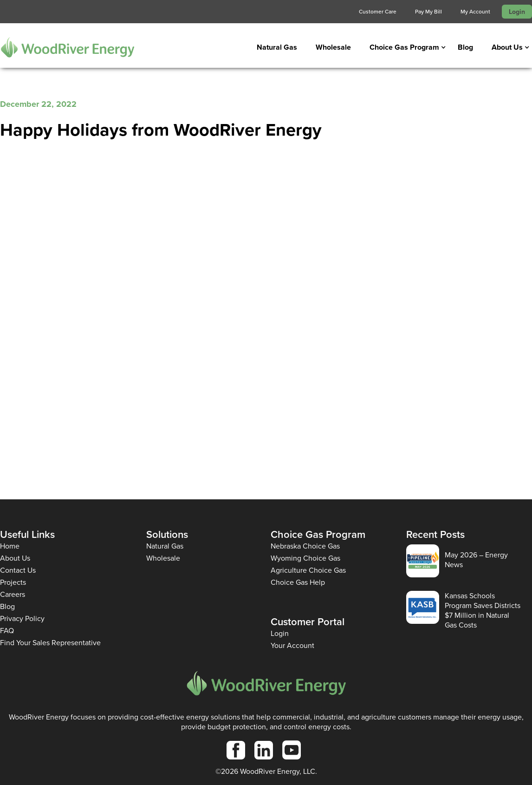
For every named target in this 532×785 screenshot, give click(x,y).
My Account (475, 11)
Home (10, 546)
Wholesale (333, 47)
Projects (13, 582)
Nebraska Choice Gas (305, 546)
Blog (465, 47)
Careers (13, 594)
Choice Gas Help (298, 582)
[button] (404, 47)
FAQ (7, 631)
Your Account (292, 645)
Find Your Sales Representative (50, 643)
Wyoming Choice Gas (305, 558)
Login (517, 12)
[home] (67, 47)
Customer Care (378, 11)
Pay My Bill (428, 11)
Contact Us (18, 570)
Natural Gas (277, 47)
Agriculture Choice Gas (308, 570)
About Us (15, 558)
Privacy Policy (22, 618)
